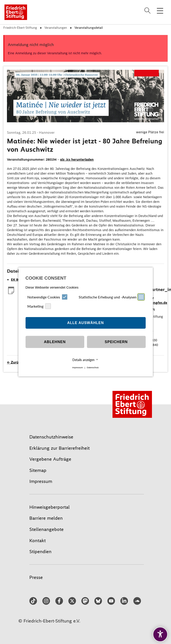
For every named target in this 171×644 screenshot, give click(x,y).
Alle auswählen (86, 323)
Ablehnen (55, 342)
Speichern (116, 342)
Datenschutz (93, 368)
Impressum (77, 368)
